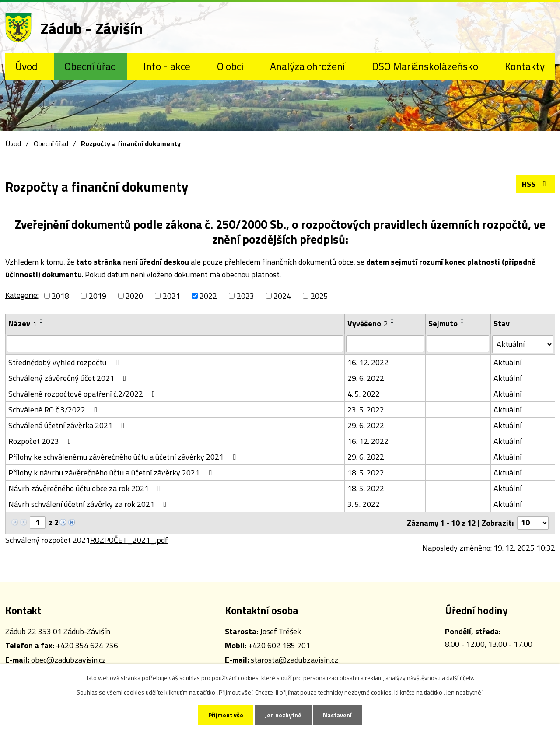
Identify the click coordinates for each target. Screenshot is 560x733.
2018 (60, 296)
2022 (208, 296)
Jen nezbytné (283, 715)
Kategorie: (22, 295)
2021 (171, 296)
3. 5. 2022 (364, 504)
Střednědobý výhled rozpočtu (65, 362)
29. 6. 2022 (366, 378)
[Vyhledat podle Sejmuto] (458, 344)
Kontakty (525, 66)
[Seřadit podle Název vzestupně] (42, 319)
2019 (98, 296)
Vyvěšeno (367, 323)
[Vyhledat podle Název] (175, 344)
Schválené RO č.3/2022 (55, 410)
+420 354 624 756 (87, 645)
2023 (245, 296)
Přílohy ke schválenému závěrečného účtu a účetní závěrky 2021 (124, 457)
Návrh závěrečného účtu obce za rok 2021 (86, 488)
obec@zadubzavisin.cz (68, 660)
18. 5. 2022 (366, 473)
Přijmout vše (226, 715)
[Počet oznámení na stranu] (533, 523)
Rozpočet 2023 (42, 441)
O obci (230, 66)
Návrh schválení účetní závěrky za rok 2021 (89, 504)
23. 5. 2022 (366, 410)
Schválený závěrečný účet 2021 (69, 378)
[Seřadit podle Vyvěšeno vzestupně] (392, 319)
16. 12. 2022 (368, 362)
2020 (134, 296)
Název (23, 323)
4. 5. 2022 (364, 394)
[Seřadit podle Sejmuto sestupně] (462, 323)
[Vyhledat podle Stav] (523, 344)
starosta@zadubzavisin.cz (294, 660)
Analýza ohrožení (307, 66)
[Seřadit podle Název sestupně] (42, 323)
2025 (319, 296)
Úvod (26, 66)
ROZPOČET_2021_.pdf (129, 540)
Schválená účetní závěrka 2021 (68, 425)
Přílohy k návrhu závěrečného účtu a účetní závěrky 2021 (112, 473)
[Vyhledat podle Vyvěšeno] (385, 344)
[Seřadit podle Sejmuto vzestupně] (462, 319)
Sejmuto (443, 323)
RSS (536, 184)
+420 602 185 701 (279, 645)
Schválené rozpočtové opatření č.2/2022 (84, 394)
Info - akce (167, 66)
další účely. (460, 678)
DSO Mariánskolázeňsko (425, 66)
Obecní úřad (90, 66)
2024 (282, 296)
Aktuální (507, 362)
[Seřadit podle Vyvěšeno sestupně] (392, 323)
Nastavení (337, 715)
